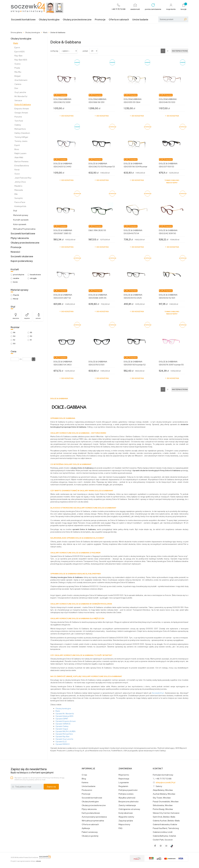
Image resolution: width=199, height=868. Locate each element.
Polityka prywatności (128, 790)
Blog (84, 779)
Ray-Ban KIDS (21, 60)
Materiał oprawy (21, 215)
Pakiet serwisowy (90, 832)
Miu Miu (18, 72)
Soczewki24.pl (158, 693)
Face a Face (20, 202)
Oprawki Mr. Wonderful (65, 714)
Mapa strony (124, 824)
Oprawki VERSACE (63, 724)
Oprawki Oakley (62, 726)
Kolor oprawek (20, 224)
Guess (18, 64)
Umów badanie (140, 20)
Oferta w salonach (119, 20)
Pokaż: (85, 51)
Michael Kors (20, 129)
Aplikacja (86, 828)
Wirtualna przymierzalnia (93, 821)
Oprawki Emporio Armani (66, 721)
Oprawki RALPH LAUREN (65, 731)
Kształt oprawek (21, 220)
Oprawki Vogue (62, 729)
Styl (15, 211)
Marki (16, 43)
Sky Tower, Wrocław (162, 798)
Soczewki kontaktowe (23, 20)
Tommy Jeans (21, 141)
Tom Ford (19, 121)
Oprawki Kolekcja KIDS (64, 716)
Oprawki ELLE (61, 742)
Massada (19, 190)
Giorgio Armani (21, 113)
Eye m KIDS (20, 52)
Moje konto (124, 775)
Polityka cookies (126, 794)
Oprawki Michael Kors (64, 734)
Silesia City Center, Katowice (166, 813)
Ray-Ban (18, 56)
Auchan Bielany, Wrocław (164, 794)
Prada (17, 68)
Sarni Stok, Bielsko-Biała (164, 817)
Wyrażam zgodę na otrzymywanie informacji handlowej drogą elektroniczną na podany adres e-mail (39, 779)
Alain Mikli (19, 157)
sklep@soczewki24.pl (165, 782)
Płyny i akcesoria (20, 238)
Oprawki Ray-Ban (62, 736)
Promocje (100, 20)
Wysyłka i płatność (127, 798)
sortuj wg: (54, 51)
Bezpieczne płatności (128, 802)
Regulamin (123, 786)
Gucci (17, 174)
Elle (16, 194)
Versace (18, 100)
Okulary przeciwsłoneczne (77, 20)
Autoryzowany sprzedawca (94, 817)
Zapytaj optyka (126, 821)
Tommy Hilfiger (21, 137)
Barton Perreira (21, 162)
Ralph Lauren (20, 153)
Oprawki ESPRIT (62, 719)
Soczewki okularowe (22, 256)
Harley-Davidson (22, 133)
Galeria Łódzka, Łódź (163, 832)
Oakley (18, 125)
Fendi (17, 170)
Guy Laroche (20, 92)
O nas (84, 775)
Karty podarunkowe (91, 813)
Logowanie (124, 783)
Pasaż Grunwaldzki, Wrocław (166, 802)
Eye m (17, 48)
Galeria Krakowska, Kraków (165, 824)
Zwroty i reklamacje (127, 805)
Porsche (18, 117)
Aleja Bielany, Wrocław (163, 790)
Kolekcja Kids (20, 206)
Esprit (17, 145)
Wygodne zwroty (126, 817)
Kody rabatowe (126, 813)
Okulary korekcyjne (49, 20)
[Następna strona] (180, 51)
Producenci (87, 790)
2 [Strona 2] (168, 51)
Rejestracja (124, 779)
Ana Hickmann (21, 80)
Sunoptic (19, 198)
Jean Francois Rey (23, 178)
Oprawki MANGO (63, 744)
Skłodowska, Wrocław (163, 805)
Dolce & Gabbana (23, 105)
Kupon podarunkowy (22, 261)
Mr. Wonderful (21, 96)
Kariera (85, 783)
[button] (34, 359)
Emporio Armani (22, 109)
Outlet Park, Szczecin (163, 840)
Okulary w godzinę (90, 836)
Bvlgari (18, 76)
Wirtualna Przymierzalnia (24, 229)
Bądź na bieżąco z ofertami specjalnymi (32, 771)
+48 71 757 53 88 (163, 779)
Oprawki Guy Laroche (64, 739)
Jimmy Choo (20, 182)
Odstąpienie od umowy (129, 809)
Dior (16, 88)
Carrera (18, 84)
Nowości (15, 252)
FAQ (120, 828)
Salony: (159, 786)
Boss (17, 149)
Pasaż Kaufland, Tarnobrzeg (166, 828)
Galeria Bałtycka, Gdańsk (164, 836)
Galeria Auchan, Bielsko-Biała (166, 821)
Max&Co (18, 186)
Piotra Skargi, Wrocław (163, 809)
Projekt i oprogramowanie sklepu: (26, 861)
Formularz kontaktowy (163, 775)
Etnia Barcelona (22, 166)
